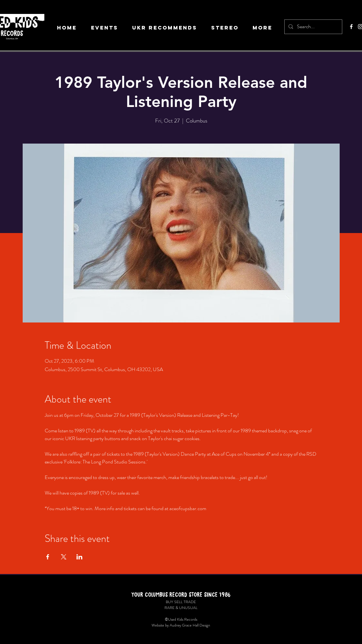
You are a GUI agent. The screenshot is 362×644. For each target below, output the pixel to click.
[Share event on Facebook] (48, 557)
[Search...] (313, 27)
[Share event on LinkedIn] (79, 557)
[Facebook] (351, 27)
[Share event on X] (64, 557)
